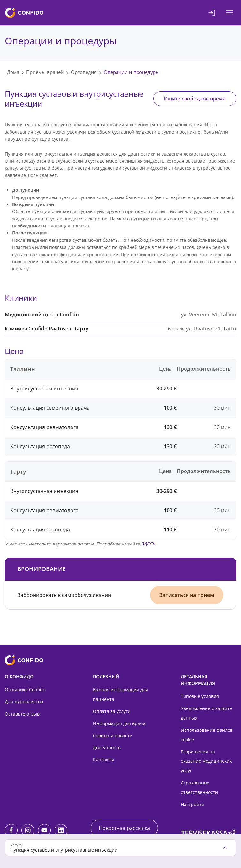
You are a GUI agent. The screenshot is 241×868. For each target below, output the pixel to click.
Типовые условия (200, 696)
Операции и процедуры (132, 72)
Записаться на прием (187, 595)
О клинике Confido (25, 690)
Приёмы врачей (45, 72)
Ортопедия (84, 72)
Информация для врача (119, 723)
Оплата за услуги (112, 711)
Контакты (103, 759)
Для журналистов (24, 702)
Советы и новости (113, 735)
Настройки (192, 804)
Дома (13, 72)
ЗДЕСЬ (148, 544)
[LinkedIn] (61, 830)
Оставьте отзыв (22, 714)
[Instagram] (28, 830)
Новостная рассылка (124, 828)
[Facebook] (11, 830)
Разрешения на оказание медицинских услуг (206, 761)
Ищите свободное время (195, 99)
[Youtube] (44, 830)
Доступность (107, 748)
